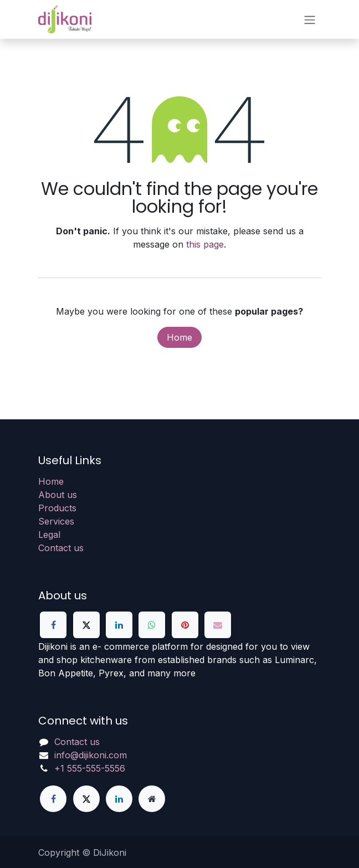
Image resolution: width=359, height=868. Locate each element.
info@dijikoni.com (91, 755)
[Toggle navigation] (310, 19)
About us (58, 495)
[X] (86, 625)
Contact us (61, 548)
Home (179, 337)
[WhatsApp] (152, 625)
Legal (49, 535)
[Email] (218, 625)
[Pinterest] (185, 625)
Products (57, 508)
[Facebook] (53, 625)
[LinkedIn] (119, 625)
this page (205, 244)
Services (56, 521)
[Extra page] (152, 799)
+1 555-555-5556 (90, 768)
